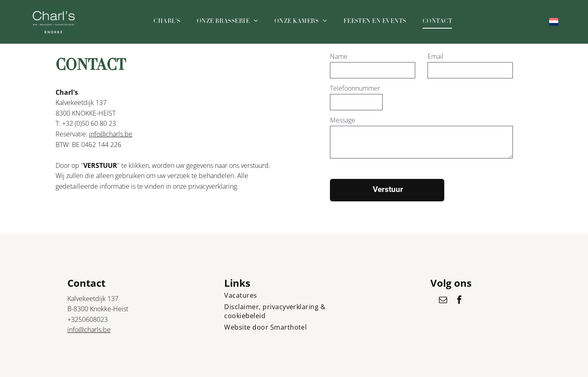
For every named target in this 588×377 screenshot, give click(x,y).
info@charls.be (111, 134)
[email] (443, 301)
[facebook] (459, 301)
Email (435, 56)
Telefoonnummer (355, 88)
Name (339, 56)
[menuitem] (167, 22)
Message (343, 120)
